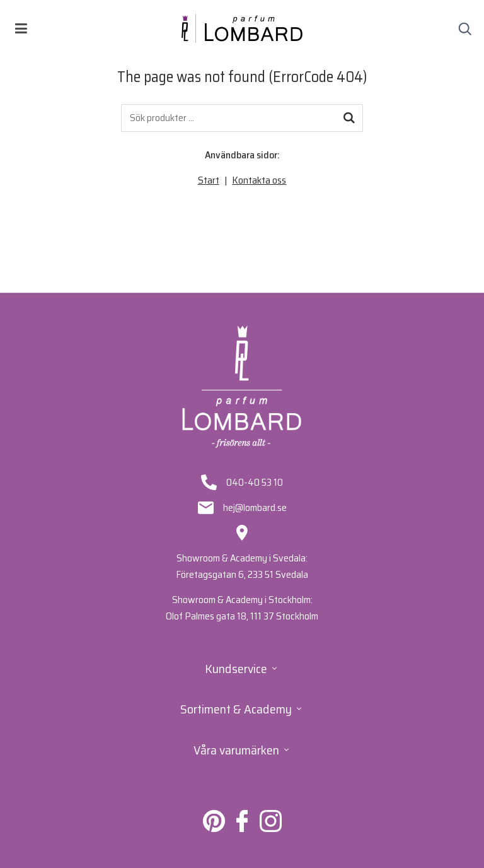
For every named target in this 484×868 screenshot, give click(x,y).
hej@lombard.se (255, 508)
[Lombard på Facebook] (242, 829)
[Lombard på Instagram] (271, 829)
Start (209, 180)
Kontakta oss (259, 180)
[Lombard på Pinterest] (214, 829)
